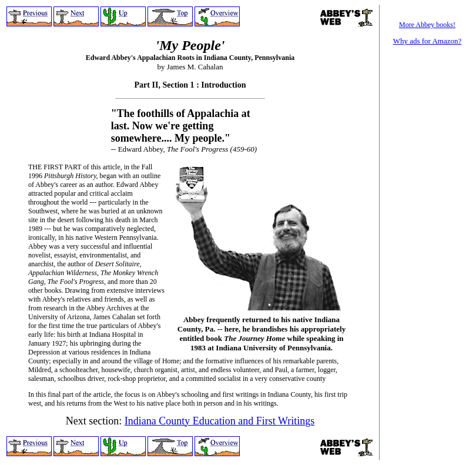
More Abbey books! (427, 25)
